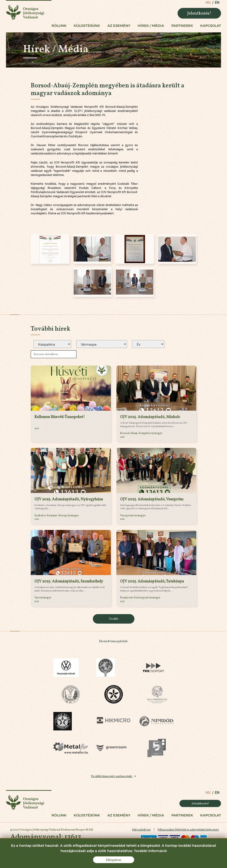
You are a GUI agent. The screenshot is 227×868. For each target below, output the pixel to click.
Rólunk (59, 26)
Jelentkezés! (199, 13)
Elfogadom (113, 860)
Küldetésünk (87, 26)
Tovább (114, 619)
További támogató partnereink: (112, 776)
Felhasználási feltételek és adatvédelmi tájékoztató (188, 830)
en (217, 3)
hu (208, 3)
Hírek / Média (151, 26)
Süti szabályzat (141, 830)
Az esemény (119, 26)
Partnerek (182, 26)
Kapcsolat (211, 26)
